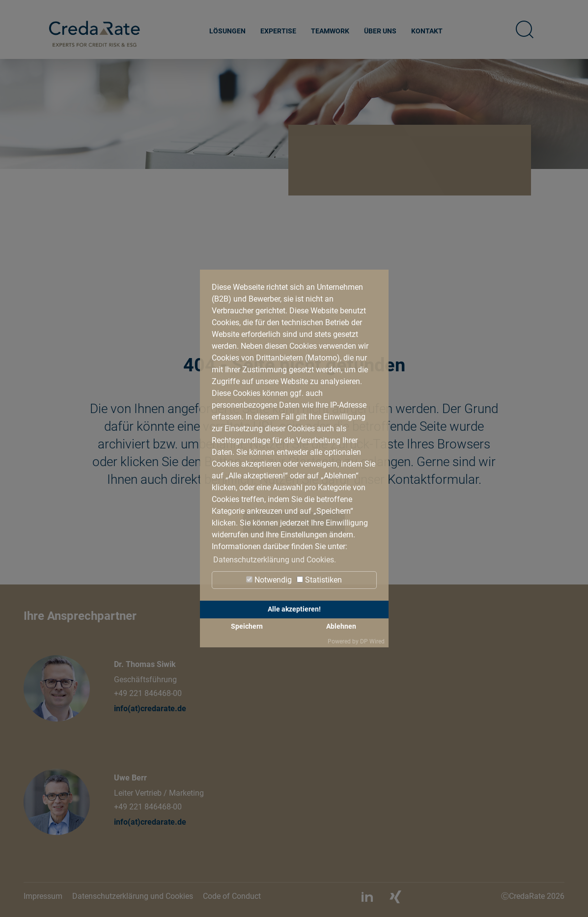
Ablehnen (341, 626)
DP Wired (372, 641)
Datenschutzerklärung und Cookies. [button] (275, 560)
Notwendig (269, 580)
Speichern (247, 626)
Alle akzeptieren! (294, 609)
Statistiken (319, 580)
